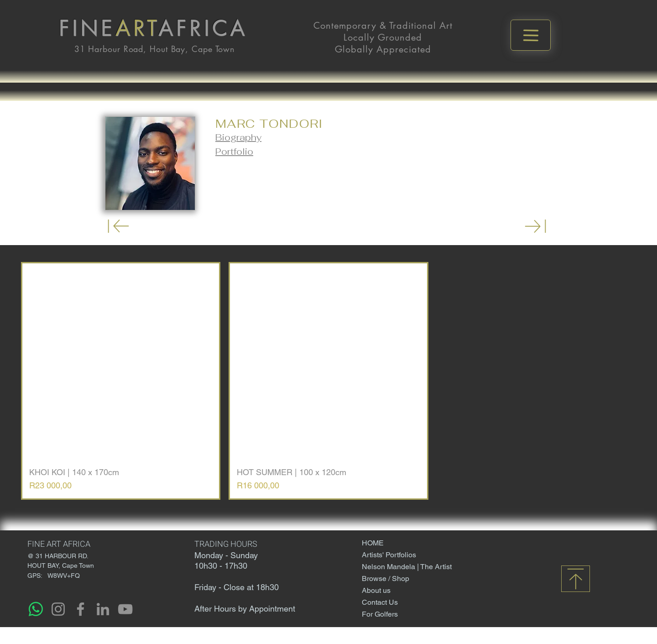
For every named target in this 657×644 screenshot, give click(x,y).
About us (376, 590)
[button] (238, 137)
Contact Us (380, 602)
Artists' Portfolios (389, 555)
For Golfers (380, 614)
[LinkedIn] (103, 609)
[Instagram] (58, 609)
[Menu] (531, 35)
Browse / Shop (386, 579)
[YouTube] (125, 609)
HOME (373, 543)
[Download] (118, 226)
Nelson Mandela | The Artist (394, 567)
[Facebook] (81, 609)
